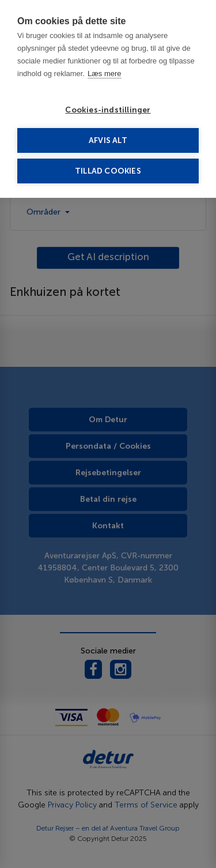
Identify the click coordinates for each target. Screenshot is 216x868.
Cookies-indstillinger (108, 110)
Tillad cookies (108, 171)
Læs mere (105, 74)
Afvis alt (108, 140)
